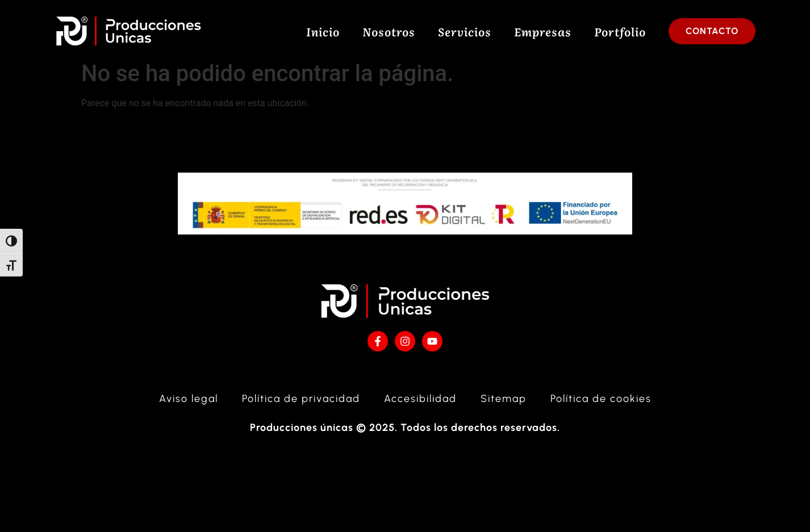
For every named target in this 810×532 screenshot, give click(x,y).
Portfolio (620, 31)
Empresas (543, 31)
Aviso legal (189, 405)
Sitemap (504, 405)
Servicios (465, 31)
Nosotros (389, 31)
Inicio (323, 31)
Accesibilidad (420, 405)
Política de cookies (601, 405)
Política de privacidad (301, 405)
